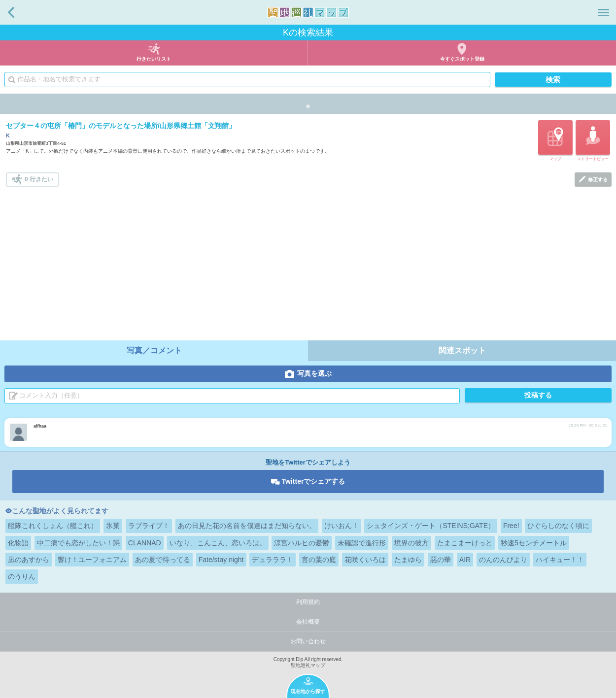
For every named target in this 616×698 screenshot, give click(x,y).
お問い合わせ (308, 641)
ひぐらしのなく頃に (558, 526)
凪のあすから (29, 560)
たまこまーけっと (465, 543)
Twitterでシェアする (314, 481)
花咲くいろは (365, 560)
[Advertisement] (309, 261)
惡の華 (441, 560)
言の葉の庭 (319, 560)
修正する (598, 180)
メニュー (603, 12)
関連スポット (462, 350)
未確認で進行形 (362, 543)
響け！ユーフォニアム (92, 560)
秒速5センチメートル (534, 543)
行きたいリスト (154, 59)
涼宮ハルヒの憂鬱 (302, 543)
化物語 (18, 543)
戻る (11, 12)
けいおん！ (342, 526)
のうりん (22, 576)
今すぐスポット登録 (462, 59)
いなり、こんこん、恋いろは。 (218, 543)
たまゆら (408, 560)
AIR (465, 560)
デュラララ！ (273, 560)
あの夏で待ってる (163, 560)
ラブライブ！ (149, 526)
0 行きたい (39, 179)
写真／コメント (154, 350)
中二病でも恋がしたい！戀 (78, 543)
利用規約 (308, 602)
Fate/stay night (221, 560)
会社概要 (308, 622)
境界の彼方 (411, 543)
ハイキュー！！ (560, 560)
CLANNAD (145, 543)
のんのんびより (503, 560)
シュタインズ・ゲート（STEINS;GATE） (431, 526)
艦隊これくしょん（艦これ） (53, 526)
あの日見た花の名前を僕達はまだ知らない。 (247, 526)
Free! (511, 526)
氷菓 (113, 526)
